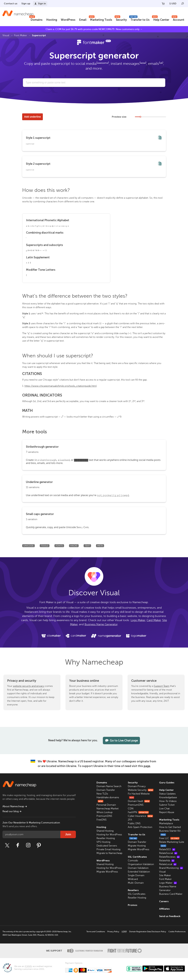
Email (83, 20)
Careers (164, 901)
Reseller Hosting (106, 838)
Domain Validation (138, 868)
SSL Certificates (137, 857)
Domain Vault (139, 801)
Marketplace (166, 823)
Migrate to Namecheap (109, 853)
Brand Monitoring (171, 868)
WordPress (68, 20)
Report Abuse (167, 812)
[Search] (183, 4)
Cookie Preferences (177, 932)
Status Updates (167, 794)
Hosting (52, 20)
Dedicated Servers (107, 846)
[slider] (140, 117)
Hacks (74, 546)
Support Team (162, 686)
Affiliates (164, 909)
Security (121, 19)
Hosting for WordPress (109, 835)
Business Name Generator (101, 624)
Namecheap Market (107, 809)
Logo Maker (138, 620)
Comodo (133, 861)
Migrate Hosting (137, 846)
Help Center (161, 19)
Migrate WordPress (107, 872)
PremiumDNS (104, 816)
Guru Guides (167, 783)
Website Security (141, 790)
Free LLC (169, 838)
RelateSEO (167, 849)
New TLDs (102, 794)
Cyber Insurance (140, 816)
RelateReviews (169, 857)
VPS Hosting (103, 842)
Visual (6, 35)
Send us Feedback (170, 916)
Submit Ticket (167, 805)
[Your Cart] (163, 4)
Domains (36, 19)
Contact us (11, 3)
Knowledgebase (168, 797)
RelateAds (167, 861)
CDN (131, 809)
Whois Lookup (104, 812)
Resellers (133, 890)
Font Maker (21, 35)
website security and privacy (29, 686)
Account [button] (178, 19)
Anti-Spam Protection (140, 827)
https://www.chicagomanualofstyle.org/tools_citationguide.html (61, 386)
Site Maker (165, 875)
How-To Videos (168, 801)
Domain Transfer (106, 790)
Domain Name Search (109, 786)
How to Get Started (170, 827)
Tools (45, 546)
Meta (100, 546)
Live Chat (164, 809)
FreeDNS (102, 820)
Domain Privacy (137, 786)
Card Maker (154, 620)
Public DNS (134, 823)
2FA (130, 820)
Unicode (28, 546)
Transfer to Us (139, 19)
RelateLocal (168, 864)
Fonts (59, 546)
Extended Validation (139, 872)
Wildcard (133, 879)
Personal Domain (106, 805)
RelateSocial (168, 853)
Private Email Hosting (108, 849)
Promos (133, 905)
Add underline (33, 117)
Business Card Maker (171, 894)
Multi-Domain (136, 883)
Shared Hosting (105, 831)
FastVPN (138, 812)
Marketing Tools (101, 19)
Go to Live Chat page (121, 741)
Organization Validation (141, 864)
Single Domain (136, 875)
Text (87, 546)
